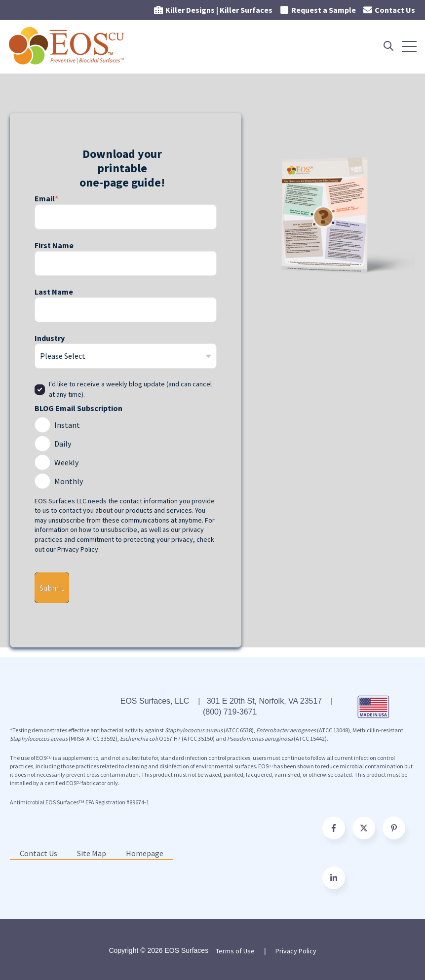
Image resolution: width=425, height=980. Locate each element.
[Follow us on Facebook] (334, 878)
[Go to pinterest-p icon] (394, 828)
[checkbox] (126, 452)
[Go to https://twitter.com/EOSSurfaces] (364, 828)
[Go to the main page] (68, 46)
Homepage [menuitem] (145, 853)
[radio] (126, 423)
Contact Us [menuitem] (39, 853)
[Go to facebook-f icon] (334, 828)
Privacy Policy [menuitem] (296, 951)
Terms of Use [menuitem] (235, 951)
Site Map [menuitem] (92, 853)
